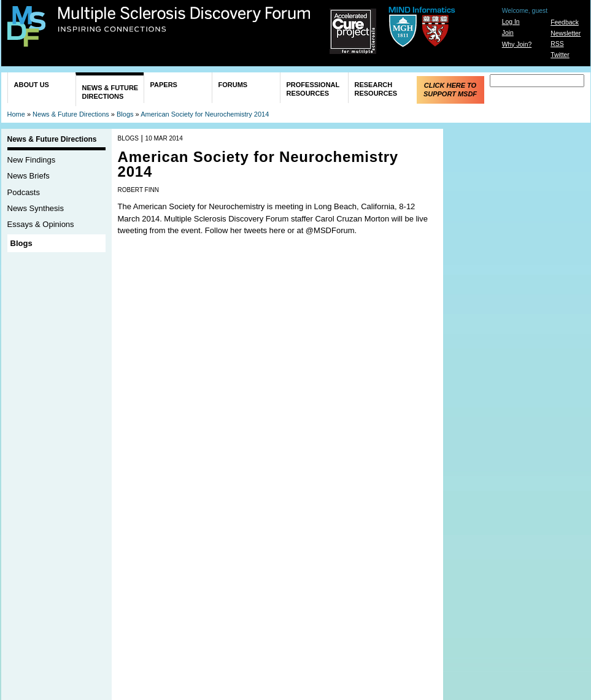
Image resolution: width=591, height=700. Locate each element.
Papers (164, 85)
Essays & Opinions (41, 224)
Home (16, 114)
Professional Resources (313, 89)
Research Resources (376, 89)
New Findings (32, 160)
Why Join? (517, 44)
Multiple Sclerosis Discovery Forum (184, 20)
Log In (511, 22)
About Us (32, 85)
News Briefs (29, 176)
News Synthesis (36, 208)
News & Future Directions (110, 92)
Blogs (125, 114)
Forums (233, 85)
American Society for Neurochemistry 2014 (205, 114)
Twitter (560, 55)
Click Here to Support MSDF (450, 90)
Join (508, 33)
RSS (557, 44)
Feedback (565, 22)
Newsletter (566, 33)
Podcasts (24, 192)
